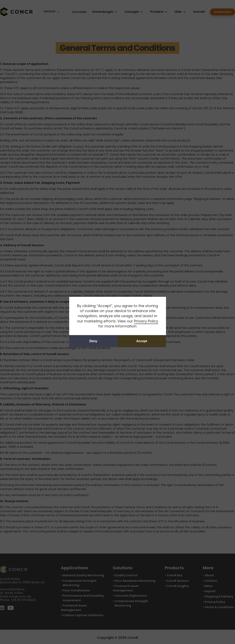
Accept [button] (142, 341)
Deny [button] (93, 341)
